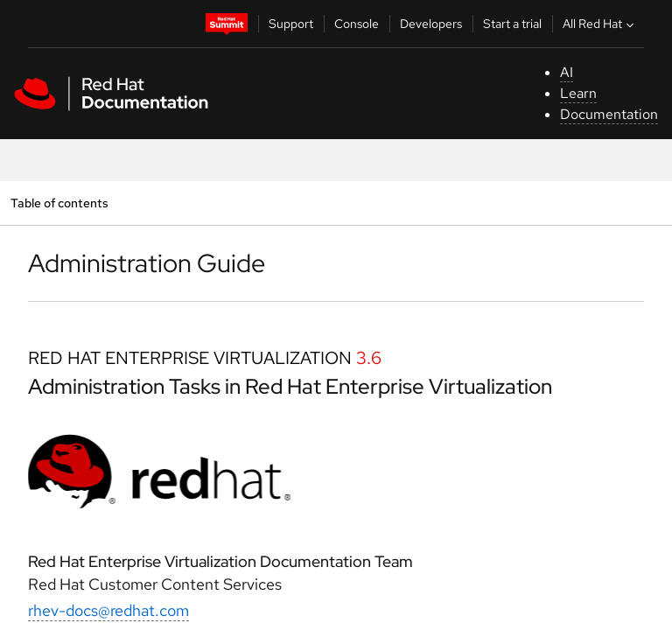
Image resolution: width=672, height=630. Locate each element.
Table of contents (59, 203)
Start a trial (512, 24)
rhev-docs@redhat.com (108, 610)
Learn (578, 93)
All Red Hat (600, 24)
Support (291, 24)
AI (567, 72)
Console (357, 24)
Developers (431, 24)
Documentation (609, 114)
